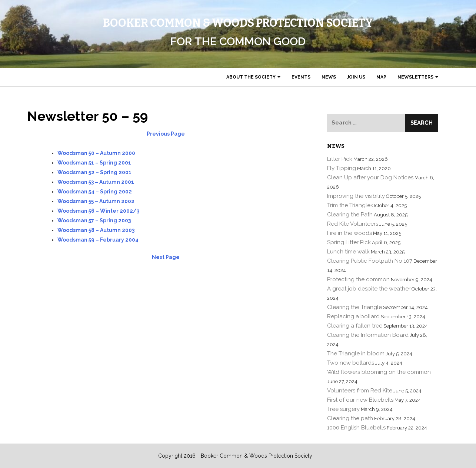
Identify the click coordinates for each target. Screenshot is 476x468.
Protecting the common (358, 279)
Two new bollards (351, 363)
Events (301, 77)
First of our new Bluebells (360, 400)
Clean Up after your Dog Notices (370, 177)
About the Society (253, 77)
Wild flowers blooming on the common (379, 372)
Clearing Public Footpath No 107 (370, 261)
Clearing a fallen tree (355, 326)
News (329, 77)
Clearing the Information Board (368, 335)
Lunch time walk (348, 252)
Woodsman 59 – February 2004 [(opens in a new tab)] (98, 240)
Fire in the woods (349, 233)
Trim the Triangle (349, 205)
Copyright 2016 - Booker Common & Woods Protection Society (235, 456)
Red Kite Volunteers (353, 224)
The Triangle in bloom (356, 354)
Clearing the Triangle (354, 307)
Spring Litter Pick (349, 242)
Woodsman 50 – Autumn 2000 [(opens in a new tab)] (96, 153)
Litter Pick (340, 159)
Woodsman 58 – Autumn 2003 (96, 230)
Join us (356, 77)
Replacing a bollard (353, 316)
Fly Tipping (342, 168)
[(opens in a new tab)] (94, 172)
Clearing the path (350, 418)
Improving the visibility (356, 196)
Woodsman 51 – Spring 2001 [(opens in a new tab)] (94, 163)
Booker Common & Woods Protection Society (238, 23)
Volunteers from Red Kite (360, 391)
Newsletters (418, 77)
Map (381, 77)
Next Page (166, 257)
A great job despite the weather (369, 289)
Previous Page (166, 134)
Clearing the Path (350, 215)
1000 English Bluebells (356, 428)
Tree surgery (343, 409)
